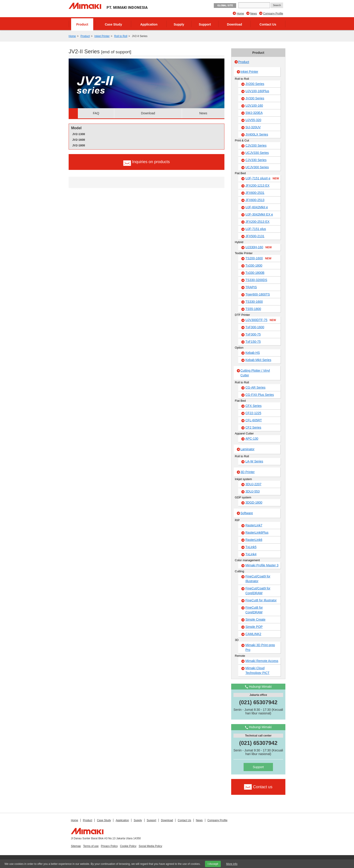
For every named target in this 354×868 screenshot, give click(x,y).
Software (247, 513)
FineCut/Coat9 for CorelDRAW (258, 591)
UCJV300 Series (257, 167)
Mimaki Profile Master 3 (262, 565)
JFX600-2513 (255, 200)
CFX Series (254, 406)
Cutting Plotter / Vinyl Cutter (255, 373)
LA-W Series (254, 461)
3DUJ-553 (253, 491)
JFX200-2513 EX (257, 222)
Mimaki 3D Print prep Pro (260, 647)
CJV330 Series (256, 160)
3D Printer (248, 472)
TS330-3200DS (256, 280)
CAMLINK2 (253, 634)
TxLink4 (251, 554)
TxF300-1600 (255, 327)
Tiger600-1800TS (258, 294)
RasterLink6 (254, 540)
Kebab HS (253, 353)
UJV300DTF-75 (261, 320)
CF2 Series (253, 427)
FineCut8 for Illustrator (261, 600)
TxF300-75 (253, 334)
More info (232, 864)
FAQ (96, 113)
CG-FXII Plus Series (260, 395)
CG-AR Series (255, 387)
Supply (179, 24)
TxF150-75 (253, 342)
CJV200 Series (256, 145)
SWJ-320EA (254, 113)
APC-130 (252, 439)
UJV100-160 (254, 106)
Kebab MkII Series (258, 360)
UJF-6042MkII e (257, 207)
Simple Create (255, 619)
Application (149, 24)
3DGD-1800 (254, 502)
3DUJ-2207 (253, 484)
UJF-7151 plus (256, 229)
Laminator (247, 449)
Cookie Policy (128, 846)
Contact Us (268, 24)
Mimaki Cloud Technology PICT (257, 670)
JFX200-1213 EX (257, 185)
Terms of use (91, 846)
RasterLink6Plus (257, 533)
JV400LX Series (257, 134)
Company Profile (273, 14)
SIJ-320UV (253, 127)
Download (234, 24)
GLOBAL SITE (225, 6)
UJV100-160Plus (257, 91)
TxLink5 (251, 547)
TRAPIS (251, 287)
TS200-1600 (258, 258)
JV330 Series (255, 98)
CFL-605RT (254, 420)
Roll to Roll (121, 36)
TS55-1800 (253, 309)
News (254, 14)
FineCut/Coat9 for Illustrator (258, 579)
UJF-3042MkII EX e (259, 214)
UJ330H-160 (259, 247)
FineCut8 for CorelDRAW (254, 610)
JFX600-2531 (255, 193)
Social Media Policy (150, 846)
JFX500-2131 (255, 236)
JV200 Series (255, 84)
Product (82, 24)
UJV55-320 (253, 120)
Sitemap (76, 846)
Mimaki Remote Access (262, 661)
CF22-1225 (253, 413)
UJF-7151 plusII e (262, 178)
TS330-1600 (254, 302)
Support (205, 24)
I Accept (213, 864)
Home (240, 14)
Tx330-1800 (254, 265)
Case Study (113, 24)
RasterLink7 (254, 525)
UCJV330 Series (257, 153)
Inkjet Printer (102, 36)
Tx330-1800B (255, 273)
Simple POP (254, 627)
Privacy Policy (109, 846)
